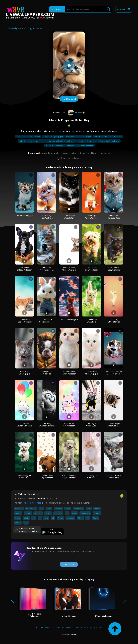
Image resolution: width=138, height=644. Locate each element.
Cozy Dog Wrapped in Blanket (47, 373)
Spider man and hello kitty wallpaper (61, 141)
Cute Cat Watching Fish (69, 320)
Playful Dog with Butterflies (114, 321)
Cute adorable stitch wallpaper (28, 137)
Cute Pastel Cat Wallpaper (69, 425)
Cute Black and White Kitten (69, 217)
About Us (49, 628)
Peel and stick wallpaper (87, 141)
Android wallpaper (33, 503)
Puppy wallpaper (34, 28)
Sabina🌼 (76, 112)
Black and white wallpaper (109, 141)
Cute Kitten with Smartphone (47, 269)
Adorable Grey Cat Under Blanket (114, 477)
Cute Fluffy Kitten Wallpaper (47, 217)
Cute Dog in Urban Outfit (91, 425)
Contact (40, 628)
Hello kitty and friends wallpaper (79, 137)
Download (69, 99)
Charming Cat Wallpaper (91, 477)
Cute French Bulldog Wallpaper (24, 269)
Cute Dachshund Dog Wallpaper (47, 477)
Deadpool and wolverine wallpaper (80, 145)
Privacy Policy (82, 628)
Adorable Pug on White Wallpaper (114, 425)
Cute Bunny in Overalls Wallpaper (47, 321)
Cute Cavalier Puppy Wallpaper (114, 269)
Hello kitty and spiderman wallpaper (108, 137)
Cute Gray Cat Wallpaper (24, 373)
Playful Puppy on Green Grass (91, 269)
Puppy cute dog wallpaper (53, 137)
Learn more (69, 564)
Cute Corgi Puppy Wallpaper (91, 217)
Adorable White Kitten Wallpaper (69, 373)
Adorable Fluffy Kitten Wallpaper (91, 373)
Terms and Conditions (65, 628)
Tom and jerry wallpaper (54, 145)
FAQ (92, 628)
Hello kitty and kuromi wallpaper (31, 141)
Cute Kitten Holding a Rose (114, 217)
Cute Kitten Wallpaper (24, 216)
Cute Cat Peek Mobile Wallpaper (69, 269)
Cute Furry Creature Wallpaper (47, 425)
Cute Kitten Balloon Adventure (24, 425)
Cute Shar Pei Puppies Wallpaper (24, 321)
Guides (99, 628)
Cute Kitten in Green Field (91, 321)
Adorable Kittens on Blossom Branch (114, 373)
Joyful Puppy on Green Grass (24, 477)
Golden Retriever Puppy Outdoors (69, 477)
